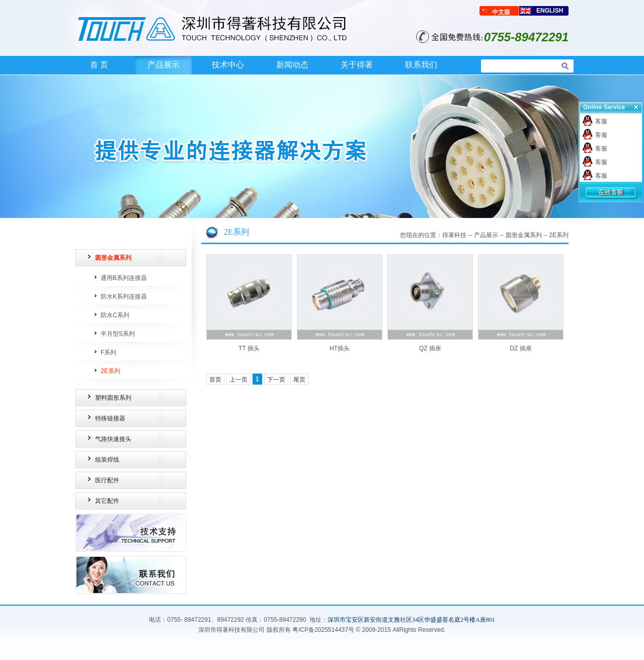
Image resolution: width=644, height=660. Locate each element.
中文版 (501, 12)
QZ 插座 (430, 348)
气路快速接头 (113, 439)
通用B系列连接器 (124, 278)
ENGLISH (550, 11)
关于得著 (357, 65)
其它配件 (107, 501)
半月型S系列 (118, 334)
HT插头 (340, 348)
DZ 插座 (520, 348)
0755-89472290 (285, 620)
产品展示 (164, 65)
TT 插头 (249, 348)
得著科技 (454, 235)
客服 (601, 121)
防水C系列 (115, 315)
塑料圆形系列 (113, 398)
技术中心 (228, 65)
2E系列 (110, 371)
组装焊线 (107, 460)
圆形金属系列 (113, 258)
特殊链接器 (110, 418)
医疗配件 (107, 480)
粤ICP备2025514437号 (323, 630)
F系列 (108, 352)
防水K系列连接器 (124, 297)
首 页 (99, 65)
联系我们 (421, 65)
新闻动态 (292, 65)
